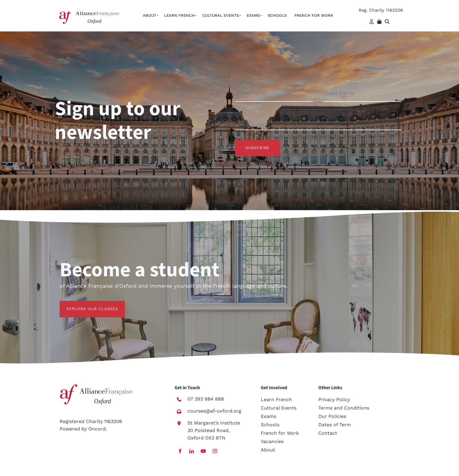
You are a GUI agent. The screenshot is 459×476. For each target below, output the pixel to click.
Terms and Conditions (344, 408)
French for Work (280, 433)
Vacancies (272, 441)
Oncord (97, 429)
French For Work (314, 15)
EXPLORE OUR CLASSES (85, 304)
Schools (277, 15)
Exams (253, 15)
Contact (328, 433)
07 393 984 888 (206, 399)
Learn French (179, 15)
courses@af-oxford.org (214, 411)
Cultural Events (221, 15)
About (150, 15)
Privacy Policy (334, 400)
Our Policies (332, 416)
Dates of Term (335, 425)
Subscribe (257, 148)
